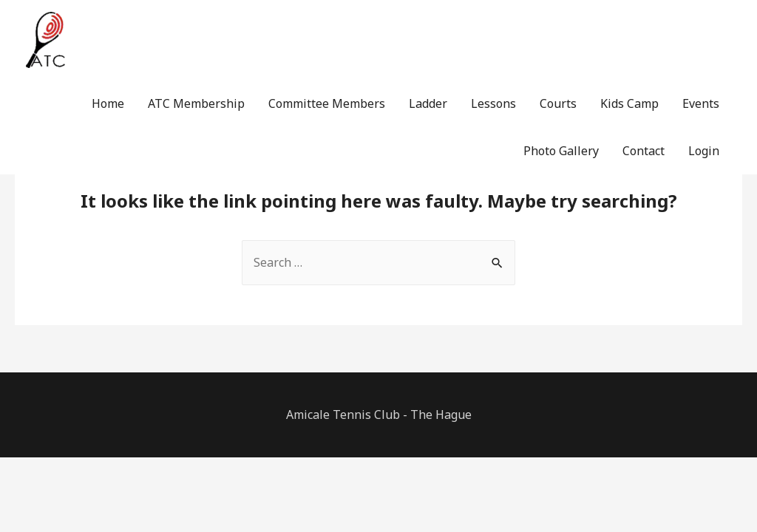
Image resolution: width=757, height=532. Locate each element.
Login (704, 151)
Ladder (428, 103)
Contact (644, 151)
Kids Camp (629, 103)
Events (701, 103)
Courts (558, 103)
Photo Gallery (561, 151)
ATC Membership (196, 103)
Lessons (493, 103)
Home (108, 103)
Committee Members (327, 103)
